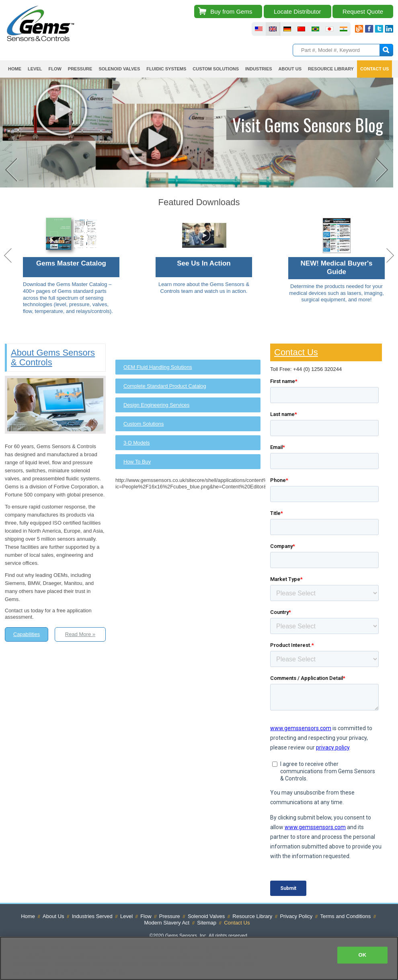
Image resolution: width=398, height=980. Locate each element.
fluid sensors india (344, 29)
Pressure (80, 69)
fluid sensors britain (273, 29)
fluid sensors (259, 29)
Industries (259, 69)
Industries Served (92, 917)
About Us (290, 69)
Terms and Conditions (345, 917)
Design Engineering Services (156, 406)
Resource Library (331, 69)
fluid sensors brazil (315, 29)
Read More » (80, 636)
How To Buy (137, 463)
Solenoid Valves (119, 69)
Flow (55, 69)
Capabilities (27, 636)
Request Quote (363, 11)
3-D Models (136, 444)
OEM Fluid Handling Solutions (158, 368)
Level (35, 69)
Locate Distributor (297, 11)
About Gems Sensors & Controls (53, 359)
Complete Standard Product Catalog (165, 387)
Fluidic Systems (166, 69)
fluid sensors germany (287, 29)
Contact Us (374, 69)
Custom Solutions (216, 69)
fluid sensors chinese (301, 29)
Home (15, 69)
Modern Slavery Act (167, 924)
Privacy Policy (296, 917)
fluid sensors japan (329, 29)
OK (362, 955)
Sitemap (207, 924)
